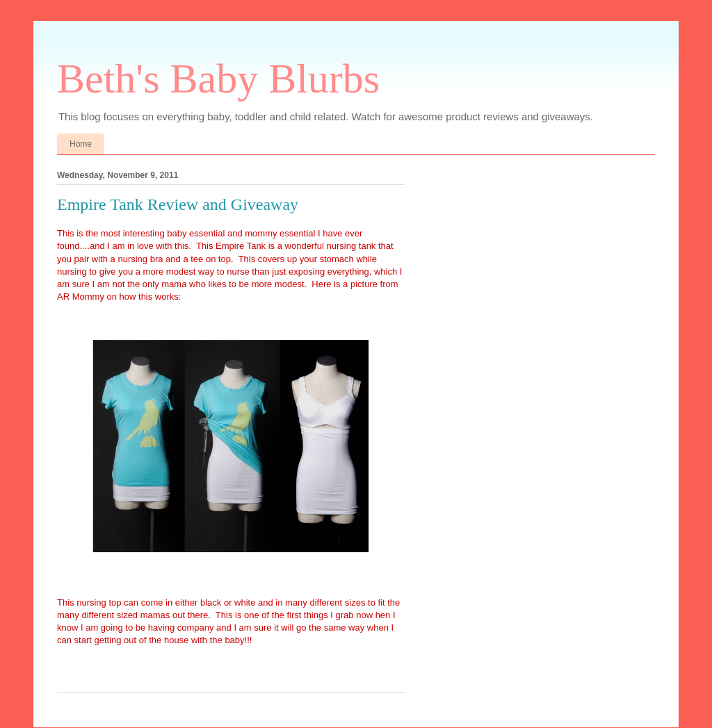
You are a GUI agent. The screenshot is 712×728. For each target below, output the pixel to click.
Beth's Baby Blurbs (218, 79)
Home (81, 144)
